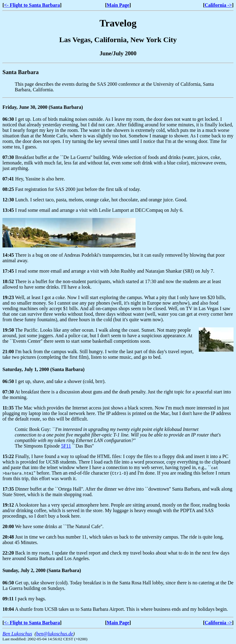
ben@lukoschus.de (55, 634)
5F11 (66, 446)
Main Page (118, 5)
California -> (218, 5)
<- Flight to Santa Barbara (32, 5)
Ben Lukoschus (17, 634)
